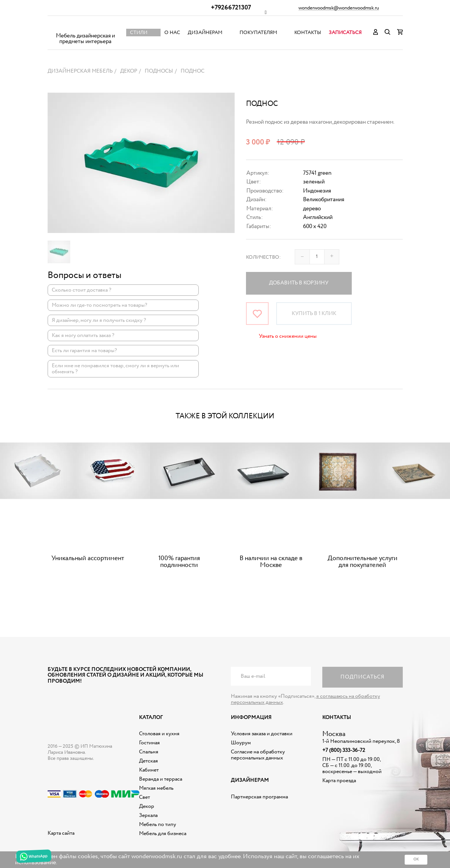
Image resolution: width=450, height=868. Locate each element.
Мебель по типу (158, 825)
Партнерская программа (259, 797)
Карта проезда (339, 781)
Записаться (345, 33)
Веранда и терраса (161, 779)
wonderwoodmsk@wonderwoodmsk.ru (339, 8)
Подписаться (363, 677)
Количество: (263, 257)
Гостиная (149, 743)
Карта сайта (61, 833)
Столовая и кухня (159, 734)
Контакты (308, 33)
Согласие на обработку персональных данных (258, 755)
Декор (147, 806)
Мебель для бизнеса (163, 834)
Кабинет (149, 770)
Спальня (149, 752)
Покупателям (258, 33)
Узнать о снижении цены (288, 336)
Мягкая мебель (156, 788)
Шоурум (241, 743)
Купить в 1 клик (314, 314)
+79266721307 (231, 8)
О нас (172, 33)
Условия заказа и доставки (262, 734)
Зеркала (148, 815)
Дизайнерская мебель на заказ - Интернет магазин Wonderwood (85, 27)
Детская (148, 761)
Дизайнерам (205, 33)
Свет (145, 797)
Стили (139, 33)
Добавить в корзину (299, 283)
